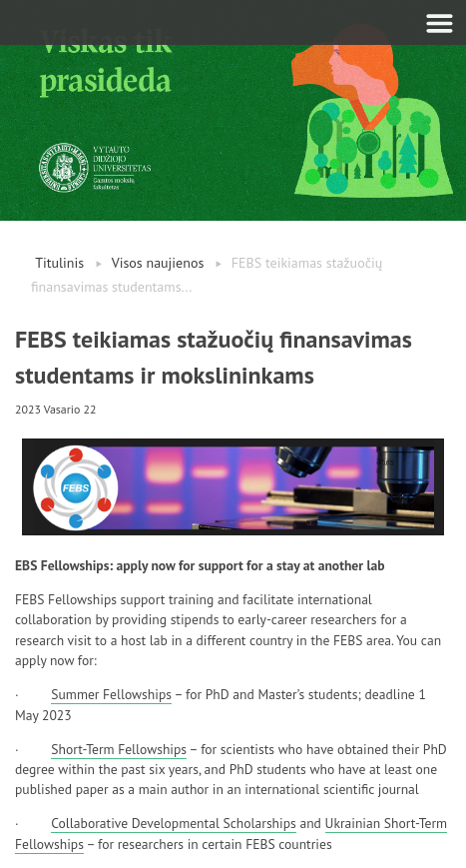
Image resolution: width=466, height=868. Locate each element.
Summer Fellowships (111, 694)
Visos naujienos (158, 263)
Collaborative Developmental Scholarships (173, 823)
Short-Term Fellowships (119, 749)
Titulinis (59, 263)
